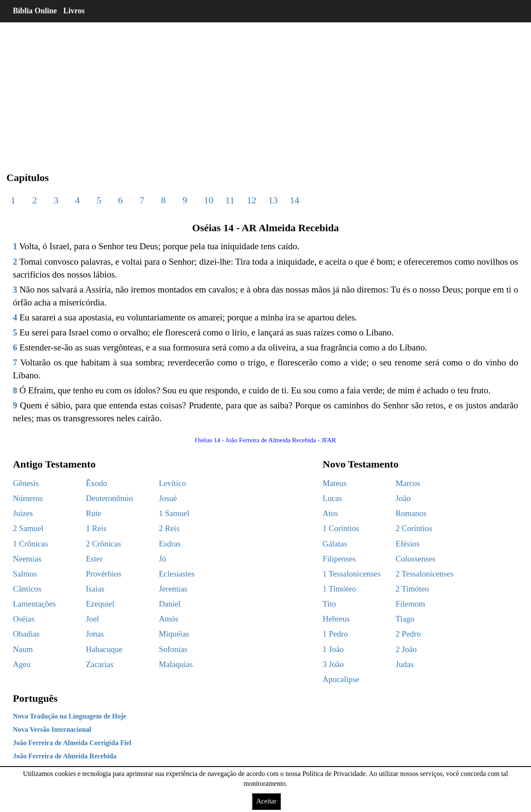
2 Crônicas (103, 544)
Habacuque (104, 649)
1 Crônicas (30, 544)
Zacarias (100, 664)
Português (35, 698)
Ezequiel (100, 604)
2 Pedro (408, 634)
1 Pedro (335, 634)
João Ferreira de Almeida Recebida (65, 756)
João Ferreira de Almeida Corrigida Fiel (72, 743)
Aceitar (266, 801)
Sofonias (173, 649)
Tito (329, 604)
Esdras (170, 544)
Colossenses (416, 559)
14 (294, 200)
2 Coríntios (414, 528)
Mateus (335, 483)
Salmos (25, 574)
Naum (23, 649)
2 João (406, 649)
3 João (333, 664)
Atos (331, 513)
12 (252, 200)
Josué (168, 498)
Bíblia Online (35, 11)
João (403, 498)
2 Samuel (28, 528)
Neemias (27, 559)
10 (209, 200)
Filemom (411, 604)
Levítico (172, 483)
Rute (94, 513)
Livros (74, 11)
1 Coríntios (341, 528)
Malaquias (176, 664)
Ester (94, 559)
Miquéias (174, 634)
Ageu (22, 664)
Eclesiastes (177, 574)
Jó (162, 559)
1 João (333, 649)
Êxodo (97, 483)
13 (273, 200)
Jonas (95, 634)
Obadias (26, 634)
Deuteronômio (109, 498)
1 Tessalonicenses (352, 574)
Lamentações (34, 604)
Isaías (95, 589)
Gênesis (26, 483)
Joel (93, 619)
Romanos (411, 513)
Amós (168, 619)
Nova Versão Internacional (52, 729)
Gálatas (335, 544)
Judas (405, 664)
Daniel (170, 604)
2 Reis (169, 528)
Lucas (332, 498)
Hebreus (336, 619)
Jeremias (173, 589)
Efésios (408, 544)
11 (230, 200)
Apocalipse (341, 679)
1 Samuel (174, 513)
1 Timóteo (340, 589)
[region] (265, 90)
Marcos (408, 483)
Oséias (24, 619)
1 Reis (96, 528)
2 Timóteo (413, 589)
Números (28, 498)
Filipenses (339, 559)
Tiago (405, 619)
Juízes (23, 513)
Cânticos (27, 589)
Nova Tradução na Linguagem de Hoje (70, 716)
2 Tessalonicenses (425, 574)
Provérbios (103, 574)
